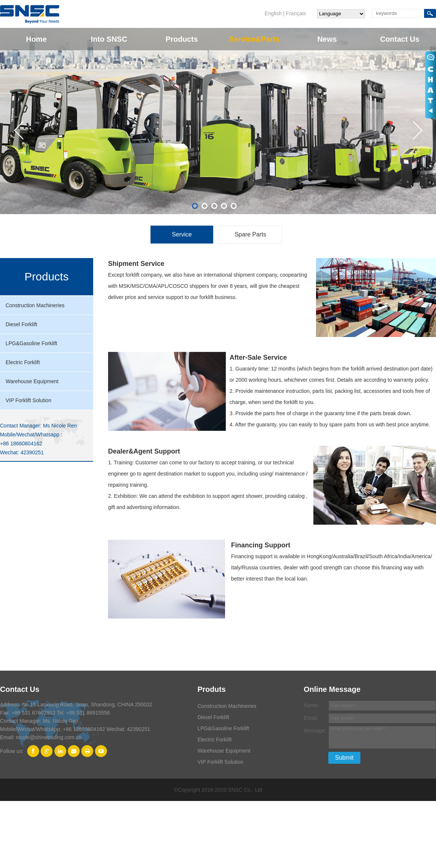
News (327, 39)
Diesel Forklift (21, 324)
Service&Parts (255, 39)
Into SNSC (109, 39)
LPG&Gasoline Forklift (31, 343)
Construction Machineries (35, 305)
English (273, 13)
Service (182, 234)
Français (296, 13)
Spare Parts (250, 234)
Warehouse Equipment (32, 381)
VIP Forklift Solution (29, 400)
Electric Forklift (23, 362)
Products (182, 39)
